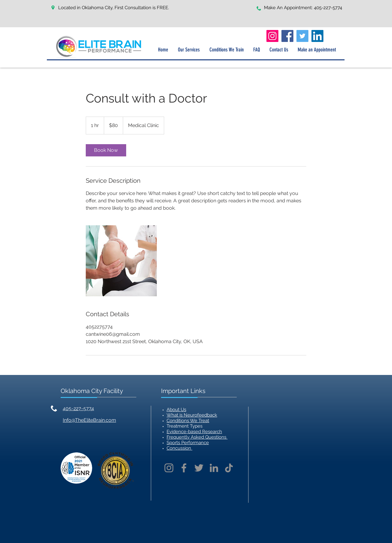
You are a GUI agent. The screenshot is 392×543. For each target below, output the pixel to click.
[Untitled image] (121, 261)
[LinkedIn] (317, 36)
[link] (106, 150)
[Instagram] (272, 36)
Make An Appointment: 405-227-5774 (303, 8)
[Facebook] (287, 36)
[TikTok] (229, 468)
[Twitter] (302, 36)
